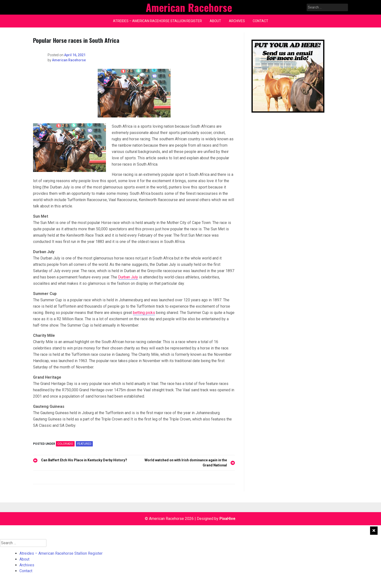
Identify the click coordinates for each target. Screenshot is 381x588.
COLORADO (65, 444)
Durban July (128, 277)
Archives (237, 21)
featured (84, 444)
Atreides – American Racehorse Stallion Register (157, 21)
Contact (260, 21)
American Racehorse (69, 60)
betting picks (144, 313)
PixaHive (227, 519)
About (215, 21)
